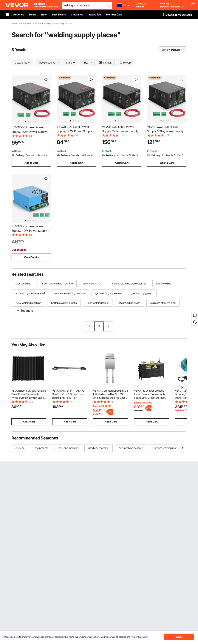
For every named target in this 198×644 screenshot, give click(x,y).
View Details (31, 257)
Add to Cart (31, 163)
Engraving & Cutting (64, 24)
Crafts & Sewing (43, 24)
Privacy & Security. (139, 637)
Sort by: (166, 50)
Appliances (26, 24)
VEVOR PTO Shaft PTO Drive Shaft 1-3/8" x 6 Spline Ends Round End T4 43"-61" (68, 394)
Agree (179, 637)
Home (14, 24)
